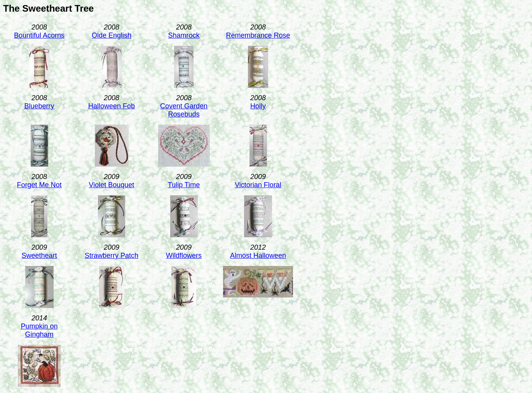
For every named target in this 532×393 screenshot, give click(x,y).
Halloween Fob (112, 106)
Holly (258, 106)
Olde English (112, 35)
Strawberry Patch (112, 256)
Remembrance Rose (258, 35)
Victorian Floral (258, 185)
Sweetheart (39, 256)
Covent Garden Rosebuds (184, 110)
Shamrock (184, 35)
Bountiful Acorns (39, 35)
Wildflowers (184, 256)
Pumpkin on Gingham (39, 330)
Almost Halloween (258, 256)
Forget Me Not (39, 185)
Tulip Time (184, 185)
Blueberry (39, 106)
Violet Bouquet (112, 185)
